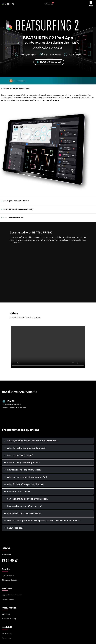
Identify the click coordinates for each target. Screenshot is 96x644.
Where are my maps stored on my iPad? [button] (25, 477)
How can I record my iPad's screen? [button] (23, 506)
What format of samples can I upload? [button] (24, 448)
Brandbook (6, 614)
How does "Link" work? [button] (17, 492)
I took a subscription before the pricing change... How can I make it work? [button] (42, 521)
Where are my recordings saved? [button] (22, 463)
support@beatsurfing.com (11, 595)
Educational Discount (9, 580)
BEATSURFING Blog (9, 619)
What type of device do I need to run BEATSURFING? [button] (31, 441)
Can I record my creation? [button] (18, 455)
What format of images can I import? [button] (24, 484)
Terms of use (6, 638)
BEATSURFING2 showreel (49, 62)
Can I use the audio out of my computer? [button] (26, 499)
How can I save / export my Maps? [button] (22, 470)
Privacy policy (7, 633)
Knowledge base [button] (14, 528)
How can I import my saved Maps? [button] (22, 513)
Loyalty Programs (8, 575)
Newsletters (6, 554)
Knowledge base (8, 599)
